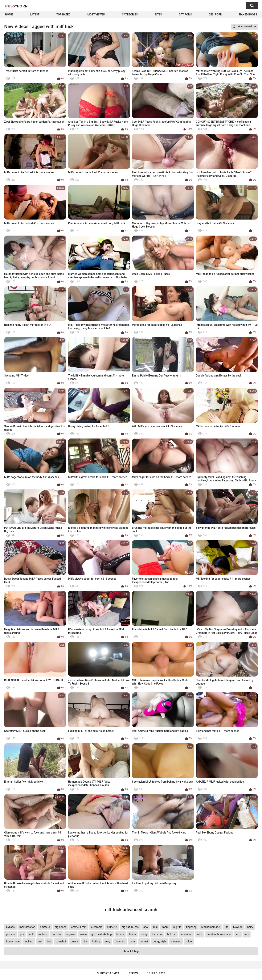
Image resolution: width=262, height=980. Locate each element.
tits (227, 927)
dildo (189, 941)
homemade (13, 941)
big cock (120, 941)
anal (146, 927)
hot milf (172, 934)
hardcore (157, 934)
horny (144, 934)
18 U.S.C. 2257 (156, 973)
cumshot (61, 941)
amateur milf (79, 927)
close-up (176, 941)
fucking (29, 941)
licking (96, 941)
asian (84, 934)
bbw (85, 941)
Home (9, 14)
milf (31, 934)
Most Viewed (96, 14)
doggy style (160, 941)
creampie (97, 927)
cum (132, 941)
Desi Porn (215, 14)
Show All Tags (131, 951)
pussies (11, 934)
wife (199, 934)
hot (49, 941)
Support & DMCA (108, 973)
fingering (191, 927)
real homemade (211, 927)
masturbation (27, 927)
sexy (107, 941)
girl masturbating (101, 934)
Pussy (16, 6)
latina (133, 934)
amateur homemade (219, 934)
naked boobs (248, 14)
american (187, 934)
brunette (112, 927)
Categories (130, 14)
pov (22, 934)
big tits (177, 927)
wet (40, 941)
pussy (74, 941)
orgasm (71, 934)
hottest (144, 941)
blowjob (238, 927)
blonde (121, 934)
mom (165, 927)
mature (43, 934)
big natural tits (130, 927)
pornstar (57, 934)
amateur (45, 927)
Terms (133, 973)
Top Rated (63, 14)
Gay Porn (185, 14)
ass (247, 934)
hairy (250, 927)
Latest (35, 14)
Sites (158, 14)
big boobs (61, 927)
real (155, 927)
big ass (10, 927)
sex (238, 934)
